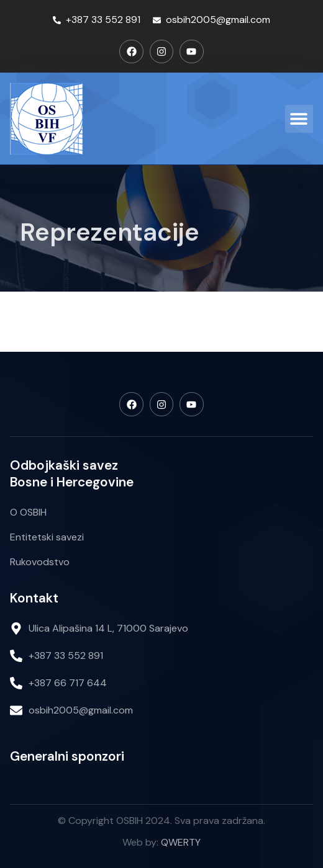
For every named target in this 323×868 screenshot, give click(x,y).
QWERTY (181, 842)
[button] (299, 119)
